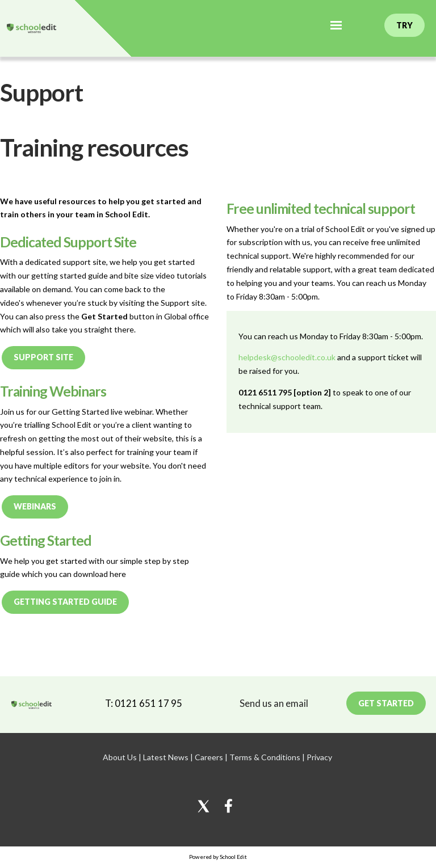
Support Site (43, 357)
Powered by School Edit (218, 857)
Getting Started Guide (65, 602)
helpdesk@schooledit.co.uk (287, 357)
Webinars (35, 506)
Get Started (386, 703)
